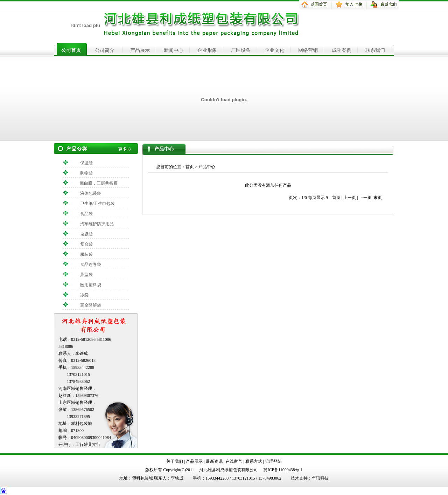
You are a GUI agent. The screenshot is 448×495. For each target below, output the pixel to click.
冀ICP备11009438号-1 (283, 470)
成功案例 (342, 50)
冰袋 (84, 295)
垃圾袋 (86, 234)
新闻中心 (174, 50)
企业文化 (274, 50)
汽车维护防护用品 (97, 224)
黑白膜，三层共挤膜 (99, 183)
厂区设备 (241, 50)
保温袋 (86, 163)
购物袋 (86, 173)
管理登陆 (273, 461)
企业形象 (207, 50)
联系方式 (254, 461)
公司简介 (105, 50)
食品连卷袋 (91, 264)
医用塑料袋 (91, 285)
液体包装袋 (91, 193)
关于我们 (175, 461)
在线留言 (234, 461)
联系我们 (375, 50)
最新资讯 (214, 461)
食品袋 (86, 214)
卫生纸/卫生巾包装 (97, 204)
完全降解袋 (91, 305)
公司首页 (71, 50)
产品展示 (140, 50)
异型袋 (86, 275)
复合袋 (86, 244)
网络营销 (308, 50)
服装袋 (86, 254)
